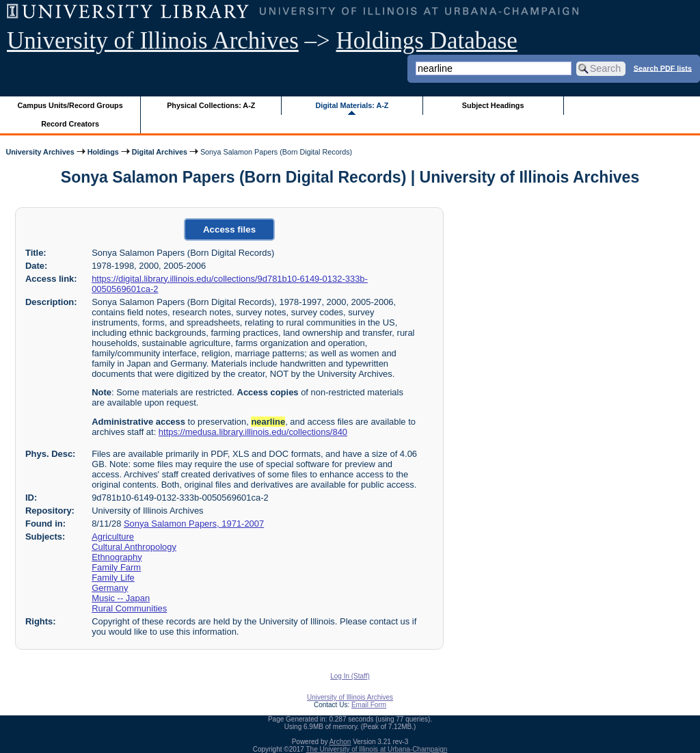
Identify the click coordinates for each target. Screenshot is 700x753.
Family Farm (116, 567)
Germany (110, 588)
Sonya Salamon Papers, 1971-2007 (194, 524)
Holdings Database (427, 41)
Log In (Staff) (350, 676)
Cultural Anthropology (134, 547)
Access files (229, 229)
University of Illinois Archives (153, 41)
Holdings (103, 152)
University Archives (40, 152)
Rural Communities (129, 608)
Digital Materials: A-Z (352, 105)
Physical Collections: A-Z (211, 105)
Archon (340, 742)
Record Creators (70, 124)
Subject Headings (493, 105)
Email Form (369, 705)
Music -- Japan (121, 598)
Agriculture (113, 537)
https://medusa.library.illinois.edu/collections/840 (253, 432)
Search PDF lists (663, 68)
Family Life (113, 578)
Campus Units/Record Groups (70, 105)
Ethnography (117, 557)
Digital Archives (160, 152)
